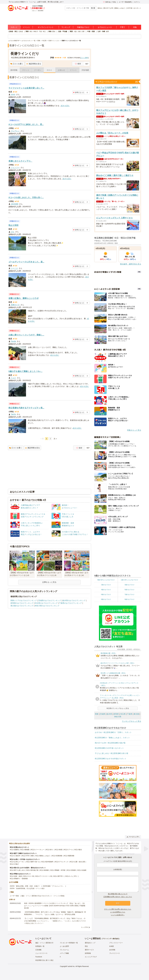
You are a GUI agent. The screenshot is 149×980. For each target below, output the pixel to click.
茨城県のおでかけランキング (50, 600)
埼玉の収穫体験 (57, 856)
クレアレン (15, 131)
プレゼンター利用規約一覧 (69, 943)
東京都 (136, 714)
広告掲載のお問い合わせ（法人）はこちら (118, 897)
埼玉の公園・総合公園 (77, 862)
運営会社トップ (90, 943)
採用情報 (88, 953)
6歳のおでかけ (106, 594)
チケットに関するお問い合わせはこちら (118, 909)
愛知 (54, 31)
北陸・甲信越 (63, 31)
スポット (14, 27)
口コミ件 (84, 58)
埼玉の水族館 (82, 870)
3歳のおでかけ (129, 585)
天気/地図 (85, 70)
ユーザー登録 (14, 896)
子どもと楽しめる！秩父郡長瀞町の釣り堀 (111, 753)
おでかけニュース (105, 27)
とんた (14, 378)
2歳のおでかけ (106, 585)
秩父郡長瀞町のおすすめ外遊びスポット (111, 759)
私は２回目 (14, 225)
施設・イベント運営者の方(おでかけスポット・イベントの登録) (43, 896)
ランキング (66, 27)
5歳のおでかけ (129, 590)
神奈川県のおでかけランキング (47, 606)
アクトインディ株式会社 (111, 939)
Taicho (13, 414)
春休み (100, 8)
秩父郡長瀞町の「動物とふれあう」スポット (112, 738)
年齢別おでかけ (83, 27)
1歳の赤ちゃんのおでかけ (129, 580)
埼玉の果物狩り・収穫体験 (19, 879)
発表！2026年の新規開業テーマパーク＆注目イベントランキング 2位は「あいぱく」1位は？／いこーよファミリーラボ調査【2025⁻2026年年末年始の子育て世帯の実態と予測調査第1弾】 (55, 906)
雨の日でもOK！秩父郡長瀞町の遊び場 (110, 743)
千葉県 (130, 714)
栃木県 (109, 714)
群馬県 (116, 714)
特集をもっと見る (134, 430)
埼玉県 (123, 714)
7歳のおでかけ (129, 594)
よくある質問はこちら (118, 912)
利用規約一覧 (40, 946)
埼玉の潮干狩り (59, 876)
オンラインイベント (46, 27)
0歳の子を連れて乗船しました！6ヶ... (25, 371)
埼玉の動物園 (25, 850)
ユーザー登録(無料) (125, 2)
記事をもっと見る (49, 582)
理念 (86, 946)
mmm (13, 94)
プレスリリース (114, 953)
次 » (55, 439)
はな (13, 232)
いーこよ (14, 268)
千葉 (40, 31)
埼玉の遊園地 (14, 850)
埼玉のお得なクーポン (17, 862)
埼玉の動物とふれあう (43, 856)
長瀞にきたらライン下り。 (21, 161)
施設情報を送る (34, 64)
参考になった (79, 92)
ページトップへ (133, 837)
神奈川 (36, 31)
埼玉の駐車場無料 (47, 862)
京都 (79, 31)
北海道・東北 (13, 31)
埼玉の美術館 (71, 870)
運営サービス (89, 950)
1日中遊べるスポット (134, 8)
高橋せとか (15, 305)
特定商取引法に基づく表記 (44, 960)
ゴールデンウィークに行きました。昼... (26, 262)
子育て (123, 27)
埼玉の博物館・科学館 (58, 870)
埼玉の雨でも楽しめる (17, 870)
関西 (71, 31)
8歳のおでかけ (106, 599)
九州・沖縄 (101, 31)
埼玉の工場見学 (15, 856)
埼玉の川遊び (14, 864)
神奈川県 (118, 717)
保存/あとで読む (110, 2)
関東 (27, 31)
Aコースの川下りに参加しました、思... (26, 124)
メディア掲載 (64, 953)
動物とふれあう (120, 8)
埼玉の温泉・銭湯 (16, 876)
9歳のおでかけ (129, 599)
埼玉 (44, 31)
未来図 (111, 946)
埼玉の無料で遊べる (33, 862)
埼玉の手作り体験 (28, 856)
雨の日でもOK (108, 8)
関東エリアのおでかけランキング (24, 600)
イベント (26, 27)
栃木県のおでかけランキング (74, 600)
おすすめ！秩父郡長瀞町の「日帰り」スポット (113, 732)
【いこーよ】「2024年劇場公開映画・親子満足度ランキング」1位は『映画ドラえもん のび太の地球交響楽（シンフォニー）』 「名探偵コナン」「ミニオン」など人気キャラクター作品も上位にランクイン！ (55, 921)
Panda (13, 341)
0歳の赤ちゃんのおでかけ (106, 580)
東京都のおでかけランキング (22, 606)
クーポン (38, 70)
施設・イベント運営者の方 (44, 943)
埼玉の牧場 (59, 850)
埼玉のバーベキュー (38, 850)
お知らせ (61, 70)
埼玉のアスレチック (62, 862)
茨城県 (103, 714)
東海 (50, 31)
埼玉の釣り (50, 850)
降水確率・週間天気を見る (131, 264)
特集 (135, 27)
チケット (26, 70)
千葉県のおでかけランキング (70, 603)
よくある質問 (64, 946)
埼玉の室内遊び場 (32, 870)
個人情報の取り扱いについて (118, 894)
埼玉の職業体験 (69, 856)
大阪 (75, 31)
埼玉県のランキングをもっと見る (118, 708)
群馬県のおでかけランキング (22, 603)
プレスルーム (64, 950)
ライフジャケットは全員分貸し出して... (26, 88)
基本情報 (14, 70)
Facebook (39, 957)
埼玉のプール (68, 850)
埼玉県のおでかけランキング (46, 603)
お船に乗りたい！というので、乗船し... (26, 335)
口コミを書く (17, 64)
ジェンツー (15, 167)
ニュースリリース (41, 953)
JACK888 (15, 204)
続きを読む (65, 106)
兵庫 (83, 31)
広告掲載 (38, 950)
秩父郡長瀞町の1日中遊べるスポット (109, 748)
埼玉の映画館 (44, 870)
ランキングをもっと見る (131, 721)
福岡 (107, 31)
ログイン (137, 2)
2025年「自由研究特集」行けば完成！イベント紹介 (27, 888)
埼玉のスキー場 (29, 876)
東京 (31, 31)
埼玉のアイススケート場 (44, 876)
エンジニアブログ (91, 957)
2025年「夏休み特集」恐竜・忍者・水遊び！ (25, 886)
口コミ (50, 70)
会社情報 (112, 950)
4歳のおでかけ (106, 590)
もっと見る (85, 927)
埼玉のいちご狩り (71, 876)
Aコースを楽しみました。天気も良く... (26, 198)
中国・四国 (91, 31)
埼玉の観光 (78, 850)
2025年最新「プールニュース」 (53, 886)
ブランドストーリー (116, 943)
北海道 (21, 31)
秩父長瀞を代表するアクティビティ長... (26, 408)
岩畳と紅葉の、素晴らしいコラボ (24, 298)
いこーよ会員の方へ (118, 915)
